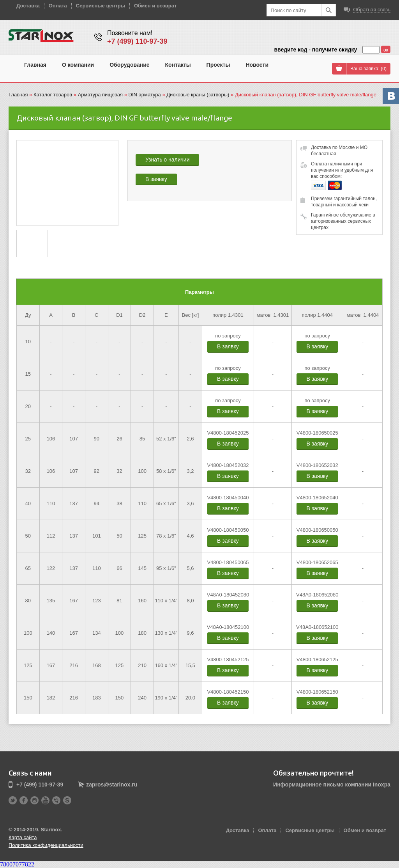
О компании (78, 65)
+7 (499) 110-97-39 (137, 41)
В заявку (156, 179)
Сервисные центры (101, 6)
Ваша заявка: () (368, 69)
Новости (257, 65)
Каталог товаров (53, 95)
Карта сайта (23, 837)
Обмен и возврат (155, 6)
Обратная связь (372, 10)
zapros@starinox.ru (112, 785)
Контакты (178, 65)
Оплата (58, 6)
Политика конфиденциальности (46, 845)
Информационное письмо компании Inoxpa (332, 785)
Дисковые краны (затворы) (198, 95)
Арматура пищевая (100, 95)
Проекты (218, 65)
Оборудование (129, 65)
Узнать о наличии (167, 160)
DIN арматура (145, 95)
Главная (35, 65)
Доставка (28, 6)
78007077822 (17, 864)
